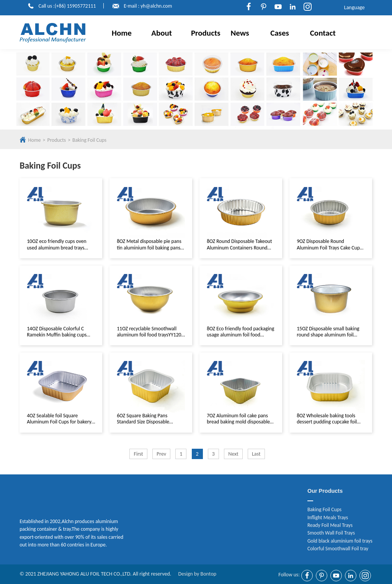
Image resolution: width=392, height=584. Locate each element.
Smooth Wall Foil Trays (331, 533)
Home (122, 33)
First (138, 454)
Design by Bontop (197, 574)
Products (206, 33)
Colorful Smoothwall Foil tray (338, 549)
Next (233, 454)
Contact (323, 33)
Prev (161, 454)
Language (353, 8)
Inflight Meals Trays (328, 518)
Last (256, 454)
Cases (280, 33)
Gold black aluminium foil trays (340, 541)
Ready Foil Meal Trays (330, 525)
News (240, 33)
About (162, 33)
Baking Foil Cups (89, 140)
